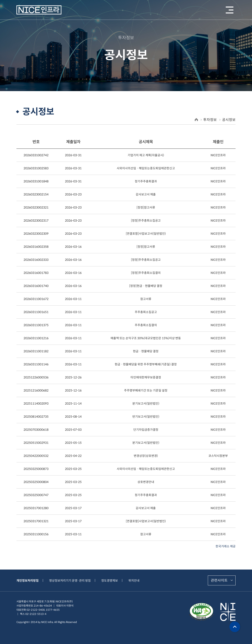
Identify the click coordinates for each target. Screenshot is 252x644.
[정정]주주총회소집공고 (146, 221)
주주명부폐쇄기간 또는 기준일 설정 (146, 390)
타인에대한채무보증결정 (146, 377)
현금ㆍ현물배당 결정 (146, 351)
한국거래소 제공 (226, 546)
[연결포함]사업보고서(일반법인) (146, 234)
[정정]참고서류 (146, 207)
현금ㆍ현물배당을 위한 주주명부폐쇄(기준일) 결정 (146, 364)
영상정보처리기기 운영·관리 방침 (70, 581)
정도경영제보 (110, 581)
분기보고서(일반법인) (146, 403)
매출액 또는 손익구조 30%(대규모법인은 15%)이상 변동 (146, 338)
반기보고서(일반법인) (146, 417)
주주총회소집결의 (146, 325)
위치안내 (134, 581)
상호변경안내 (146, 482)
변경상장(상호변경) (146, 456)
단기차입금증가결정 (146, 430)
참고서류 (146, 299)
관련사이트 (219, 580)
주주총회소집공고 (146, 312)
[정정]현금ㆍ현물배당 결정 (146, 286)
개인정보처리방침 (28, 581)
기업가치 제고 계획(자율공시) (146, 155)
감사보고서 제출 (146, 194)
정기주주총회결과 (146, 181)
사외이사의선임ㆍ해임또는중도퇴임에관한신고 (146, 168)
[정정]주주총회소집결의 (146, 273)
